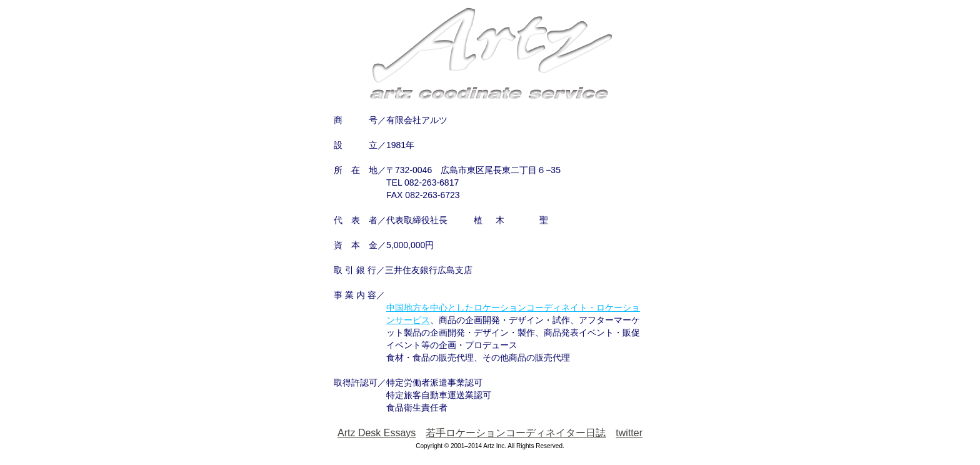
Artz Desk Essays (377, 433)
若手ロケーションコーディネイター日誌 (516, 433)
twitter (629, 433)
